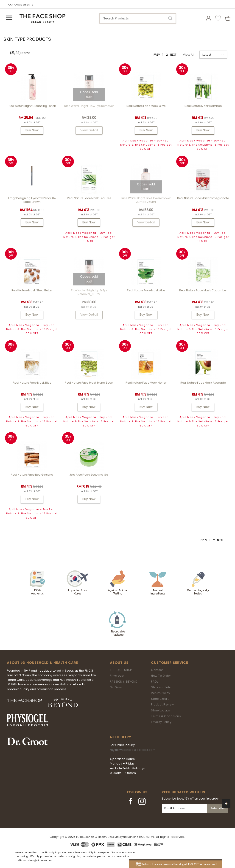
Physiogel (117, 676)
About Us (119, 663)
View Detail (89, 130)
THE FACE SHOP (121, 670)
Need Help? (120, 737)
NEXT (173, 55)
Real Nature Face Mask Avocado (203, 383)
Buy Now (32, 130)
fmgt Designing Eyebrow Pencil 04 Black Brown (32, 200)
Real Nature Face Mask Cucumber (203, 290)
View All (189, 55)
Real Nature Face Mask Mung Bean (89, 383)
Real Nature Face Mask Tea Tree (89, 198)
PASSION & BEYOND (124, 682)
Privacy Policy (161, 722)
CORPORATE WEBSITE (21, 5)
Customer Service (170, 663)
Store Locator (161, 710)
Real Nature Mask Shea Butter (32, 290)
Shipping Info (161, 687)
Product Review (162, 704)
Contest (157, 670)
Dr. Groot (116, 687)
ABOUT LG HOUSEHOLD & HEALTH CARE (42, 663)
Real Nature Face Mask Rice (32, 383)
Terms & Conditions (166, 716)
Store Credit (160, 699)
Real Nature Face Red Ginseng (32, 475)
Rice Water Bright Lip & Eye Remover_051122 (89, 292)
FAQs (155, 682)
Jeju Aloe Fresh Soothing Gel (89, 475)
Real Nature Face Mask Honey (146, 383)
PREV (157, 55)
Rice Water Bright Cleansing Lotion (32, 106)
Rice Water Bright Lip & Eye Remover (89, 106)
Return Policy (161, 693)
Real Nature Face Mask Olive (146, 106)
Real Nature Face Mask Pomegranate (203, 198)
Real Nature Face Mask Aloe (146, 290)
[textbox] (138, 18)
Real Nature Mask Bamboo (203, 106)
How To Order (161, 676)
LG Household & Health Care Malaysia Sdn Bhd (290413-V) (115, 837)
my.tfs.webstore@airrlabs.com (133, 750)
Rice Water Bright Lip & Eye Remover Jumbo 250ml (146, 200)
